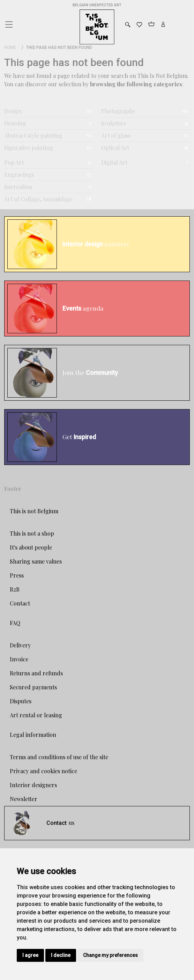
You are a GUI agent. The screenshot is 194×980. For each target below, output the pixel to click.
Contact (20, 603)
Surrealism (18, 187)
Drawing (15, 123)
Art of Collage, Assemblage (38, 199)
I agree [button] (30, 955)
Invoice (19, 659)
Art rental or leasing (36, 715)
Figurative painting (29, 148)
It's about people (31, 547)
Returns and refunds (36, 673)
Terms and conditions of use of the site (59, 757)
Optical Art (115, 148)
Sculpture (114, 123)
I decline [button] (61, 955)
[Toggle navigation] (8, 23)
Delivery (20, 645)
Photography (118, 111)
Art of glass (116, 135)
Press (17, 575)
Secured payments (33, 687)
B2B (15, 589)
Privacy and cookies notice (43, 771)
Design (13, 111)
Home (10, 48)
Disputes (21, 701)
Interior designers (33, 785)
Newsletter (24, 799)
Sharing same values (36, 561)
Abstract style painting (33, 135)
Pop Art (14, 162)
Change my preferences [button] (110, 955)
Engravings (19, 175)
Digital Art (114, 162)
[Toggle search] (128, 25)
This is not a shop (32, 533)
